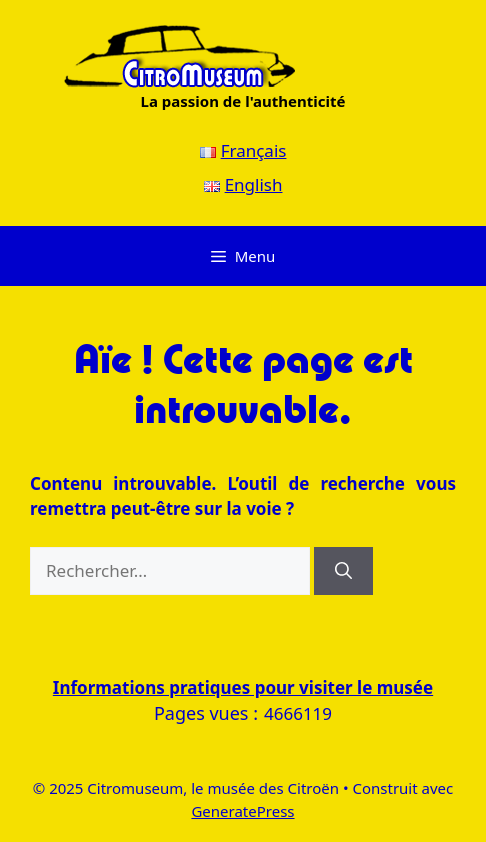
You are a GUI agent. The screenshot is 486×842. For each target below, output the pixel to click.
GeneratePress (242, 811)
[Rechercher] (343, 571)
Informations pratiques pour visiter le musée (243, 687)
